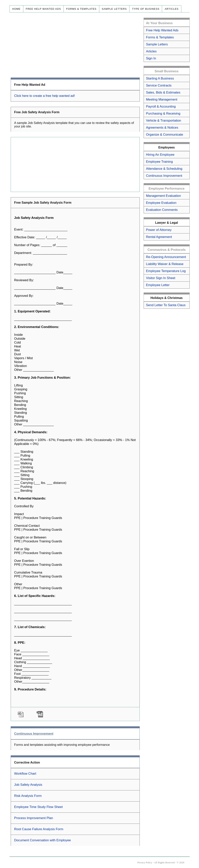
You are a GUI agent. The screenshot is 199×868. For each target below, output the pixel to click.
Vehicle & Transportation (164, 121)
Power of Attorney (159, 230)
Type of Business (146, 9)
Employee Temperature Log (166, 271)
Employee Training (159, 162)
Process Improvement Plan (34, 818)
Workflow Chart (25, 774)
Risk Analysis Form (28, 796)
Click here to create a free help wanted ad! (45, 96)
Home (16, 9)
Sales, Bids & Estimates (163, 92)
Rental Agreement (159, 237)
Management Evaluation (163, 196)
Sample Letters (114, 9)
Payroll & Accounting (161, 107)
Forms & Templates (81, 9)
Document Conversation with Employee (43, 840)
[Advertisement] (75, 45)
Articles (172, 9)
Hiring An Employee (160, 155)
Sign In (151, 58)
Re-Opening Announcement (166, 257)
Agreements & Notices (162, 128)
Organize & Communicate (165, 135)
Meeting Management (162, 99)
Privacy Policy (145, 862)
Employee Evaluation (161, 203)
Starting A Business (160, 78)
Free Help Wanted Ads (43, 9)
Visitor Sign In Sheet (161, 278)
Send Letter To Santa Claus (166, 305)
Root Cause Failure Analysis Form (39, 829)
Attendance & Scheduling (164, 169)
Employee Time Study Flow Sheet (38, 807)
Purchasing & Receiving (163, 114)
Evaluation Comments (162, 210)
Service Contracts (159, 85)
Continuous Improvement (164, 176)
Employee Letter (158, 285)
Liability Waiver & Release (165, 264)
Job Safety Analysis (28, 785)
